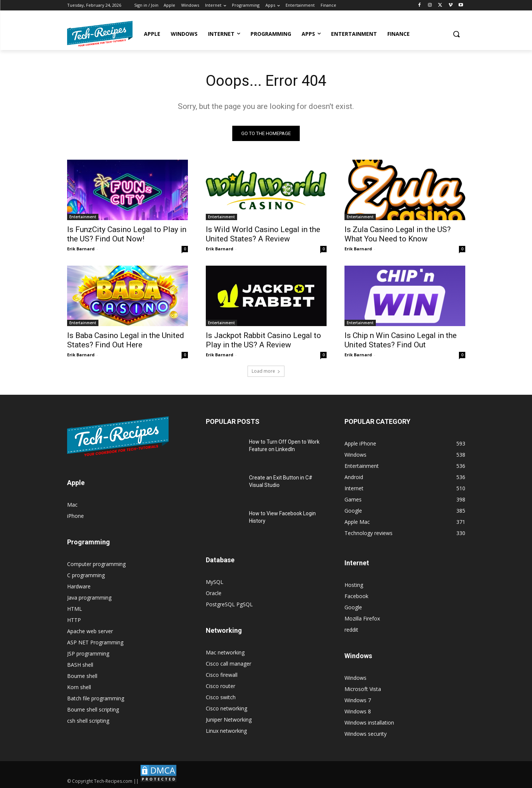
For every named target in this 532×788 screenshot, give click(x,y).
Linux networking (226, 731)
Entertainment (83, 217)
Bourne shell (82, 676)
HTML (75, 609)
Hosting (354, 585)
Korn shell (79, 687)
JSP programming (88, 653)
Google (353, 607)
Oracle (214, 593)
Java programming (89, 598)
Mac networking (225, 652)
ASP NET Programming (95, 642)
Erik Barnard (81, 249)
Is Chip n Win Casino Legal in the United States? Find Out (401, 340)
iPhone (75, 516)
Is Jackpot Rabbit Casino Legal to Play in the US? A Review (263, 340)
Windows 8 (358, 711)
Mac (72, 505)
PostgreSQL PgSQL (229, 604)
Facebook (356, 596)
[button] (456, 34)
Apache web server (90, 631)
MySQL (215, 582)
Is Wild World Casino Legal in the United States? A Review (263, 234)
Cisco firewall (222, 675)
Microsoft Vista (363, 689)
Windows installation (369, 723)
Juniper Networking (229, 720)
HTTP (74, 620)
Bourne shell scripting (93, 709)
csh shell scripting (88, 721)
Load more (266, 371)
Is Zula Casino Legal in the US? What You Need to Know (398, 234)
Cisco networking (226, 708)
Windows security (366, 734)
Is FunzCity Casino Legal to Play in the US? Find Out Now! (127, 234)
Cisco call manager (229, 664)
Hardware (79, 586)
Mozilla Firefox (362, 618)
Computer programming (96, 564)
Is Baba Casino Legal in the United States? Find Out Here (126, 340)
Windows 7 (358, 700)
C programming (86, 575)
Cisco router (221, 686)
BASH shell (80, 665)
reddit (351, 630)
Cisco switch (221, 697)
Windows (355, 678)
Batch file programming (96, 698)
